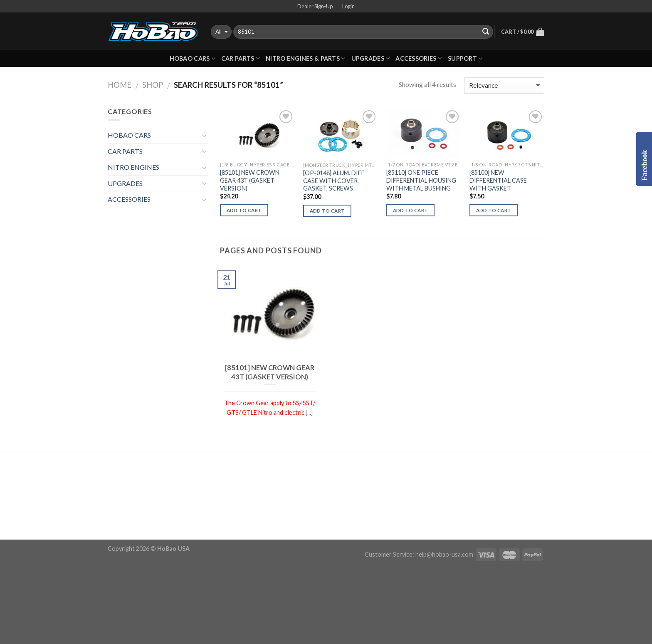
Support (465, 58)
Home (120, 85)
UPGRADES (371, 58)
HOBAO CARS (193, 58)
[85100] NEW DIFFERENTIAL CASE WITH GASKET (498, 180)
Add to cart (244, 210)
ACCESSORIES (419, 58)
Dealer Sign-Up (315, 6)
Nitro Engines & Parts (306, 58)
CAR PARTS (241, 58)
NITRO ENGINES (133, 167)
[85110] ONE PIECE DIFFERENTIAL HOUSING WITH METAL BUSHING (421, 180)
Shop (153, 85)
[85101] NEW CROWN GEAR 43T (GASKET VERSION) (250, 180)
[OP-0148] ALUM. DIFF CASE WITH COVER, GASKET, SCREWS (334, 181)
